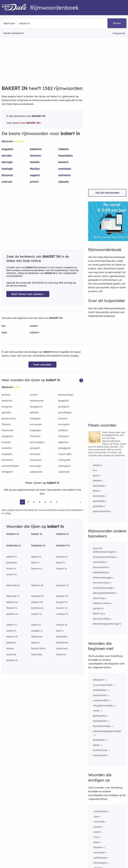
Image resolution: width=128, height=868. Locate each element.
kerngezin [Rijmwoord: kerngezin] (64, 424)
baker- (34, 326)
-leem (96, 842)
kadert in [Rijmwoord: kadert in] (62, 569)
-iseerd (97, 827)
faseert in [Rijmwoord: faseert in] (12, 608)
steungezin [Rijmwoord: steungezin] (64, 466)
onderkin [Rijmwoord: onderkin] (7, 448)
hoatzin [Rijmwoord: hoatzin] (35, 162)
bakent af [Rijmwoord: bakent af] (12, 637)
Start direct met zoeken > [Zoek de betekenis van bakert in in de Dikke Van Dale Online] (28, 294)
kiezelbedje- (100, 690)
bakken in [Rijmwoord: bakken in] (12, 660)
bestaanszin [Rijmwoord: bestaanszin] (37, 401)
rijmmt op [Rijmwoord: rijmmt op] (98, 598)
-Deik (96, 817)
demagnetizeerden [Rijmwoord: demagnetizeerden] (104, 593)
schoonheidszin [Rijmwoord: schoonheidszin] (10, 466)
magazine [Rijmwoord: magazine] (7, 436)
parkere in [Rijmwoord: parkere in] (12, 614)
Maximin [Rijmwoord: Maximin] (7, 175)
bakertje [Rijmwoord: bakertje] (11, 654)
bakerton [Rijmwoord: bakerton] (12, 563)
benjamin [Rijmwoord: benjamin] (7, 401)
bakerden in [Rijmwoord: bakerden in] (13, 585)
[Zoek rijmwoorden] (35, 23)
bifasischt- (99, 680)
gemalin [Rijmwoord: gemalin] (6, 412)
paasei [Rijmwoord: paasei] (97, 480)
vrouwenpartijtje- (103, 685)
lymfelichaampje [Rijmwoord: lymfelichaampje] (103, 588)
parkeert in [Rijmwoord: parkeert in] (63, 585)
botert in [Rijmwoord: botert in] (11, 569)
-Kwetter (98, 847)
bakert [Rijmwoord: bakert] (10, 648)
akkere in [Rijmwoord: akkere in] (62, 625)
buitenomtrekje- (102, 726)
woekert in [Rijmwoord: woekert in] (62, 614)
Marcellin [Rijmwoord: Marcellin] (35, 436)
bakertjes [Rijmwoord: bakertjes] (37, 654)
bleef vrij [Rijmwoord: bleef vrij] (98, 613)
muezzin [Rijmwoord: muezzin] (6, 442)
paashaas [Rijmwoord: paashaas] (99, 486)
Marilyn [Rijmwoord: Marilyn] (35, 169)
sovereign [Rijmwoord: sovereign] (36, 466)
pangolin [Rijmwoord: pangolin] (35, 448)
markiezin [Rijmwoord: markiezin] (65, 169)
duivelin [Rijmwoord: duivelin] (7, 156)
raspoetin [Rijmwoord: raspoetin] (7, 454)
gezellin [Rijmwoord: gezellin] (34, 412)
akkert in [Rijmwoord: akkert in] (12, 557)
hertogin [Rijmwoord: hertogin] (7, 162)
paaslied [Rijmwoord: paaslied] (98, 506)
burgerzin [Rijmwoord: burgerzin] (7, 407)
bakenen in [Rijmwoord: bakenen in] (38, 596)
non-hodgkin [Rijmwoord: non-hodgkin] (37, 442)
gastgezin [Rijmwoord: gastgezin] (64, 407)
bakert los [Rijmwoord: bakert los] (12, 602)
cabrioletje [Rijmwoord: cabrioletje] (99, 562)
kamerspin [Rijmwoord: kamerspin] (36, 424)
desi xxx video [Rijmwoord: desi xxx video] (101, 619)
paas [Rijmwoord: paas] (96, 475)
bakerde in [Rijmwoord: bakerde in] (13, 545)
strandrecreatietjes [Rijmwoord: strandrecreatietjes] (104, 557)
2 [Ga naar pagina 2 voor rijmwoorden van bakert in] (28, 502)
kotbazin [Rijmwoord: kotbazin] (63, 430)
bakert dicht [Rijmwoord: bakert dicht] (38, 648)
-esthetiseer (100, 858)
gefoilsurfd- (100, 716)
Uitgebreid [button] (119, 33)
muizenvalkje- (101, 700)
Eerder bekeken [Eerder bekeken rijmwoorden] (13, 33)
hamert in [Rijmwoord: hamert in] (37, 569)
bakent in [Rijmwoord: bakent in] (13, 534)
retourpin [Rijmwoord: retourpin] (35, 454)
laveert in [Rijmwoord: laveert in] (62, 608)
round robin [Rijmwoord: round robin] (65, 454)
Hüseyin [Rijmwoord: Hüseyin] (6, 424)
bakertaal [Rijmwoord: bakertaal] (62, 648)
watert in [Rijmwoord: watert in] (12, 574)
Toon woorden (42, 365)
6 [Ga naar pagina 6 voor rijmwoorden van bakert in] (51, 502)
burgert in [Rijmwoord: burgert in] (62, 602)
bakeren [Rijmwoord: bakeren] (11, 643)
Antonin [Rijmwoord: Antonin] (6, 395)
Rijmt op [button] (8, 23)
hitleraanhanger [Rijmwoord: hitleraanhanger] (102, 578)
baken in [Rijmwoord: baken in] (36, 557)
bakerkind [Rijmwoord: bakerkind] (62, 643)
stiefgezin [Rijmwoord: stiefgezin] (7, 472)
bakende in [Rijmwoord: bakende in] (13, 596)
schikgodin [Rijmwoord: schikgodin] (64, 460)
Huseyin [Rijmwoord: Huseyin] (63, 418)
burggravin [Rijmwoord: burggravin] (36, 407)
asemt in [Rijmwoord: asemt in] (11, 631)
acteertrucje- (101, 750)
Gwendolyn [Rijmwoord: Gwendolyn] (65, 156)
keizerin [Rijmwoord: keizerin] (63, 162)
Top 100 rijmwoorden (107, 193)
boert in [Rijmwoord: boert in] (61, 563)
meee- (97, 711)
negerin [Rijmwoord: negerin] (35, 175)
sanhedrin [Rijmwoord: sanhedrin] (7, 460)
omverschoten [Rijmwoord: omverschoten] (101, 583)
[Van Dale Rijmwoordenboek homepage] (16, 8)
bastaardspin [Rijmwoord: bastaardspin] (66, 395)
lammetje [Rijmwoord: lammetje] (98, 496)
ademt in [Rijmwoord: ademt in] (12, 625)
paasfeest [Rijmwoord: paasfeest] (99, 501)
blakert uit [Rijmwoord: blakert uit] (37, 585)
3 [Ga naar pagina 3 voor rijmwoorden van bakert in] (34, 502)
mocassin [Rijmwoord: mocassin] (64, 436)
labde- (97, 745)
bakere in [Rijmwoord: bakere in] (62, 534)
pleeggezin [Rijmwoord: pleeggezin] (64, 448)
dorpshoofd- (100, 755)
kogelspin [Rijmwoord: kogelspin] (35, 430)
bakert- (35, 332)
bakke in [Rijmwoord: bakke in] (61, 654)
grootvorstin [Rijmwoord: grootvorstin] (9, 418)
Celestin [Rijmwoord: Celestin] (63, 149)
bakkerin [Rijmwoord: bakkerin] (36, 149)
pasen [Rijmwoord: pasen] (96, 465)
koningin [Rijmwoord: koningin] (7, 169)
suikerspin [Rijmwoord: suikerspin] (64, 472)
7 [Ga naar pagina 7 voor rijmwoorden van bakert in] (57, 502)
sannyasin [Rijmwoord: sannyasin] (36, 460)
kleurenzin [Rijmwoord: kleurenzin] (8, 430)
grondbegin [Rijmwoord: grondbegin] (65, 412)
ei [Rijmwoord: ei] (94, 470)
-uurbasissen (100, 811)
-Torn (96, 837)
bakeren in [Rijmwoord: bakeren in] (38, 545)
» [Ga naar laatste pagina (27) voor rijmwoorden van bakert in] (80, 502)
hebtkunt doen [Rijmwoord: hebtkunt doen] (101, 603)
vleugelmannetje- (103, 705)
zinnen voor (26, 123)
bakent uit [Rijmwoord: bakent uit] (62, 596)
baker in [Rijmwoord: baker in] (37, 534)
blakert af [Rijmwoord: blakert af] (37, 602)
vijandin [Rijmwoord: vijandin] (63, 182)
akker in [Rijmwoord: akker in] (36, 625)
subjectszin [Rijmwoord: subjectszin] (36, 472)
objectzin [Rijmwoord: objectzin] (63, 442)
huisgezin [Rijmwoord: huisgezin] (35, 418)
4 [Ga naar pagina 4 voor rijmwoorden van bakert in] (40, 502)
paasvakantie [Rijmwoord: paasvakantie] (101, 511)
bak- (5, 332)
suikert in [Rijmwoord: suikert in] (37, 614)
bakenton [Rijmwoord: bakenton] (37, 637)
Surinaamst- (100, 695)
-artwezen (99, 852)
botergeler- (99, 740)
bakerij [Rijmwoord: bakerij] (35, 643)
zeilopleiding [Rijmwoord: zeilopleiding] (100, 572)
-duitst (97, 832)
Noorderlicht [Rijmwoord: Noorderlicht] (100, 567)
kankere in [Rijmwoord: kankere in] (37, 608)
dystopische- (100, 721)
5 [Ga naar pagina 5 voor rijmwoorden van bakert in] (45, 502)
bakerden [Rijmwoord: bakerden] (62, 637)
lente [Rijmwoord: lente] (96, 491)
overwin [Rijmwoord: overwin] (7, 182)
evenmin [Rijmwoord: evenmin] (35, 156)
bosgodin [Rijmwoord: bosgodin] (63, 401)
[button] (81, 380)
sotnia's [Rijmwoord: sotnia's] (97, 608)
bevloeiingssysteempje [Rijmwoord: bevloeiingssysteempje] (106, 624)
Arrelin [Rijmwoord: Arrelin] (34, 395)
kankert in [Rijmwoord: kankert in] (63, 545)
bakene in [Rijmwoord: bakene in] (62, 557)
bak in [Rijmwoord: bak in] (60, 631)
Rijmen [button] (117, 23)
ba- (4, 326)
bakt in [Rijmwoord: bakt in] (35, 563)
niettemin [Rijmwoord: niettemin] (64, 175)
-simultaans (100, 863)
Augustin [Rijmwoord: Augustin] (7, 149)
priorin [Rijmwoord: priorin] (34, 182)
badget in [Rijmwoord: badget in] (37, 631)
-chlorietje (99, 822)
